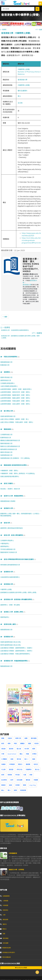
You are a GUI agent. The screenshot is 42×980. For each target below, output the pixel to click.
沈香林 (10, 738)
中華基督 (12, 764)
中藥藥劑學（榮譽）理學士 (9, 471)
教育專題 (4, 938)
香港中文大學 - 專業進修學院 (13, 496)
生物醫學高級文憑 (6, 435)
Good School (12, 754)
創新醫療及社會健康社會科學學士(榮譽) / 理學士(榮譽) (18, 592)
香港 (3, 775)
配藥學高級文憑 (6, 438)
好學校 (34, 754)
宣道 (12, 759)
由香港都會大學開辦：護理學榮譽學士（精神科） (17, 651)
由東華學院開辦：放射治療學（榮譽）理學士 (15, 404)
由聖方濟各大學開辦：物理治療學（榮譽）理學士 (17, 422)
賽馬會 (28, 780)
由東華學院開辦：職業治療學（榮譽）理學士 (15, 398)
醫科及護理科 (22, 91)
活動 (3, 934)
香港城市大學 (8, 508)
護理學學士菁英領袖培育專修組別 (12, 528)
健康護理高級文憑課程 (8, 501)
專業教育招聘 (5, 948)
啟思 (3, 743)
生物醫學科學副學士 (7, 540)
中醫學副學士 (5, 543)
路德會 (10, 775)
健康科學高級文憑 (6, 377)
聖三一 (27, 759)
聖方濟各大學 (8, 411)
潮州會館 (34, 738)
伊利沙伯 (20, 769)
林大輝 (27, 749)
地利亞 (36, 764)
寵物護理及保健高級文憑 (9, 449)
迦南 (10, 785)
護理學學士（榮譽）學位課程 (10, 605)
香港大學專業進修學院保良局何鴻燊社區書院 (18, 559)
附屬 (27, 754)
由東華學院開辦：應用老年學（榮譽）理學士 (15, 392)
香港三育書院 (8, 483)
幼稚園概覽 (5, 896)
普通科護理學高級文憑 (8, 416)
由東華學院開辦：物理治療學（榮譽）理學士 (15, 401)
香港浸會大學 (22, 80)
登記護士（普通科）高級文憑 (10, 489)
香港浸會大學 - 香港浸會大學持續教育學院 (17, 599)
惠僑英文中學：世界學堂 (16, 870)
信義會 (3, 764)
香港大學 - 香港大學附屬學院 (13, 535)
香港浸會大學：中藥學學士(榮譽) (16, 33)
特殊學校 (4, 910)
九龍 (24, 775)
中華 (3, 754)
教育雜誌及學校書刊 (8, 952)
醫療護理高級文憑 (6, 666)
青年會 (19, 759)
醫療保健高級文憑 (6, 443)
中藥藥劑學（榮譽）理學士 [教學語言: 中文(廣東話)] (18, 473)
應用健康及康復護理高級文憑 (10, 565)
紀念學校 (4, 780)
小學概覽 (4, 901)
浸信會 (3, 749)
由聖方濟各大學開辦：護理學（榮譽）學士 (15, 419)
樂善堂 (3, 785)
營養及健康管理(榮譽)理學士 (10, 476)
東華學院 (7, 372)
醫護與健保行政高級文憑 (9, 552)
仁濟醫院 (4, 759)
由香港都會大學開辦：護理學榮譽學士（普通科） (17, 648)
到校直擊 (20, 780)
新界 (12, 780)
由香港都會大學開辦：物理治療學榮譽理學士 (15, 654)
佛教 (9, 743)
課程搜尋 (4, 920)
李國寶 (36, 780)
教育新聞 (23, 790)
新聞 (15, 790)
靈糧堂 (22, 743)
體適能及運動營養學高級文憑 (10, 440)
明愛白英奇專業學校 (10, 357)
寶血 (21, 754)
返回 (5, 317)
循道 (34, 759)
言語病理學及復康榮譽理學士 (10, 577)
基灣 (26, 738)
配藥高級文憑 (5, 365)
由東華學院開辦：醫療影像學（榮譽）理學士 (15, 395)
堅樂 (24, 785)
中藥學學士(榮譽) (24, 69)
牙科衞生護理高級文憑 (8, 549)
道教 (34, 749)
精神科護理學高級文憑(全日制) (11, 645)
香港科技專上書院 (9, 624)
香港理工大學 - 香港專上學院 (13, 612)
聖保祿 (11, 749)
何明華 (17, 785)
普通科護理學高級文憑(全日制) (11, 642)
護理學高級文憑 (6, 380)
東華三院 (18, 738)
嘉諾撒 (28, 764)
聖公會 (19, 749)
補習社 (3, 924)
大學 (3, 915)
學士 (19, 96)
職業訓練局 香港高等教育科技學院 (15, 465)
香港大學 (6, 523)
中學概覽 (4, 905)
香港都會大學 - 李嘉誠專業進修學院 (15, 661)
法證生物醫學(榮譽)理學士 (9, 386)
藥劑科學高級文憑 (6, 452)
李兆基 (17, 775)
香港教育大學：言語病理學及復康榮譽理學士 (15, 330)
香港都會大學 (8, 637)
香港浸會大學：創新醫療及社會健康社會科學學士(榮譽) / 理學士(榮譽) (20, 337)
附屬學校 (29, 769)
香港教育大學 (8, 572)
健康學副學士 (5, 617)
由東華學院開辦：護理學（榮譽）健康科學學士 (16, 389)
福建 (29, 743)
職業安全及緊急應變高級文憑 (10, 446)
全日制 (20, 103)
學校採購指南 (5, 957)
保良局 (36, 743)
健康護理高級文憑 (6, 362)
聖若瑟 (11, 769)
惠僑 (3, 738)
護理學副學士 (5, 546)
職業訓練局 (7, 429)
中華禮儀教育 (13, 853)
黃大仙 (37, 769)
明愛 (15, 743)
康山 (3, 790)
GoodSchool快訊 (21, 968)
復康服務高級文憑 (6, 455)
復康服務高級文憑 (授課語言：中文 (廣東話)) (15, 458)
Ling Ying (33, 785)
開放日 (20, 764)
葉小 (9, 790)
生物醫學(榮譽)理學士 (8, 383)
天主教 (3, 769)
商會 (31, 775)
